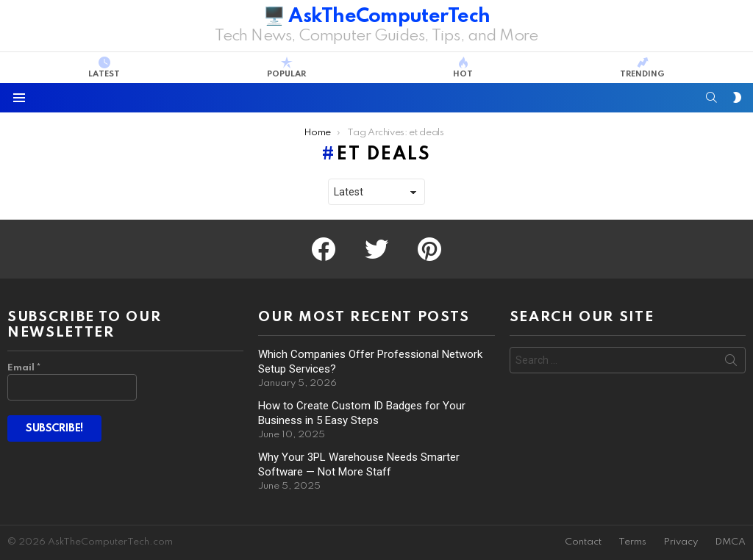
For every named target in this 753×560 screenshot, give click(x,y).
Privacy (681, 542)
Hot (463, 68)
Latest (104, 68)
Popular (286, 68)
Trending (642, 68)
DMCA (730, 542)
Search (731, 363)
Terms (632, 542)
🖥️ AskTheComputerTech (377, 17)
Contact (583, 542)
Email (24, 368)
